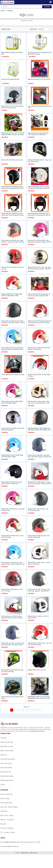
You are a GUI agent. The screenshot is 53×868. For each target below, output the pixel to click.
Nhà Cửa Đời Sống (6, 803)
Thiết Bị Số (4, 811)
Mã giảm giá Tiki (6, 772)
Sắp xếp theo (34, 29)
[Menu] (51, 2)
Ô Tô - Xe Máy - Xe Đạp (8, 832)
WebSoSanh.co (25, 853)
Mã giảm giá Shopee (7, 780)
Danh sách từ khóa (6, 768)
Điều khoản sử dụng (7, 746)
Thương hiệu (10, 11)
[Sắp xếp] (44, 29)
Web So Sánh (34, 853)
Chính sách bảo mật (7, 742)
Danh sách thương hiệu (8, 759)
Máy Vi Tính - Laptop (7, 815)
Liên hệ (3, 785)
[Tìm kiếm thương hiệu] (22, 7)
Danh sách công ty (6, 763)
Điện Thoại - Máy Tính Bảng (9, 807)
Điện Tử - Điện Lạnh (7, 794)
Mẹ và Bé (3, 824)
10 (38, 710)
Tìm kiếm (47, 7)
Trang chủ (3, 11)
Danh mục (4, 755)
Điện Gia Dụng (5, 799)
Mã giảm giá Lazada (7, 776)
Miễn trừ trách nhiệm (7, 751)
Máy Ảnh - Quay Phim (7, 820)
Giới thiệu (3, 738)
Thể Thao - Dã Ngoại (7, 828)
